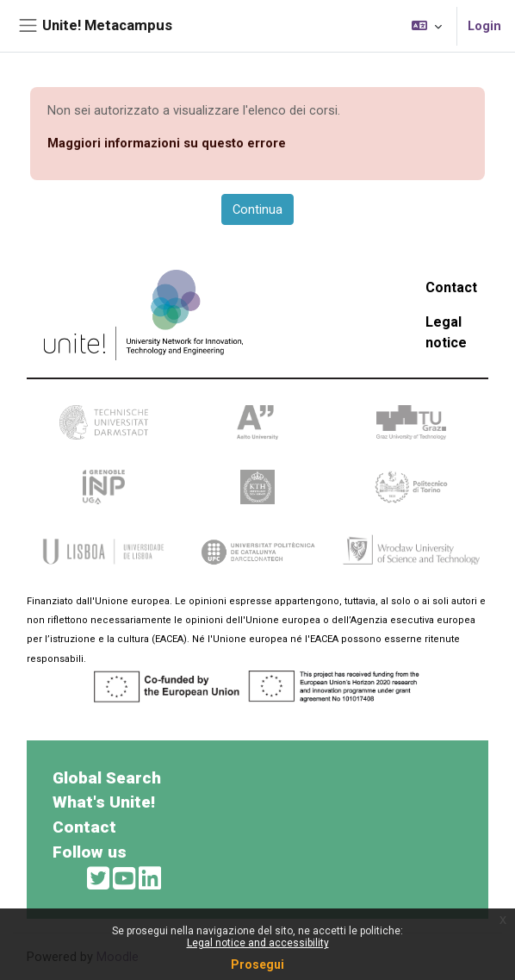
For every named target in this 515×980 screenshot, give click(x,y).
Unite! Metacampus (107, 25)
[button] (427, 26)
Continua (257, 209)
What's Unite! (104, 802)
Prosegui (257, 964)
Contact (451, 287)
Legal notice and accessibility (258, 943)
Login (484, 26)
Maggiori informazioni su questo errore (167, 143)
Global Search (107, 778)
